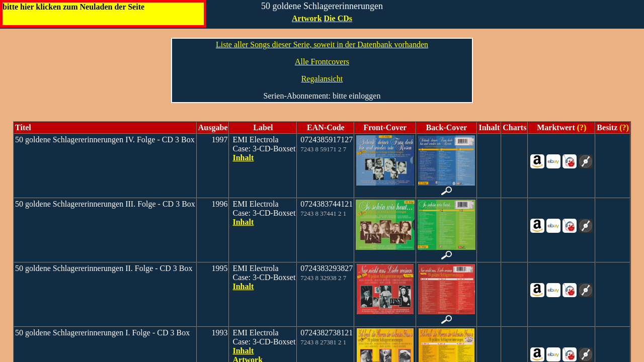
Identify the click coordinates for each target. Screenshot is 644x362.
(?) (581, 127)
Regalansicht (322, 79)
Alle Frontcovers (322, 62)
